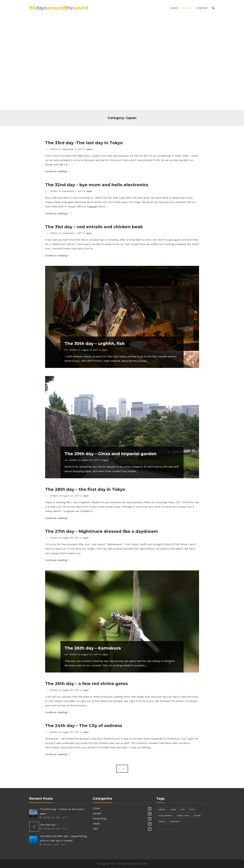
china (173, 810)
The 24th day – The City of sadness (84, 725)
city (183, 810)
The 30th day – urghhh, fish (95, 343)
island (197, 816)
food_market (165, 816)
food (192, 810)
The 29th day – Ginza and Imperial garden (111, 454)
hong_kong (183, 816)
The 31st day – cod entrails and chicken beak (94, 227)
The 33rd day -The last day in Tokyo (84, 143)
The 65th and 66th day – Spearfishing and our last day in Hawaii (63, 838)
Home (174, 8)
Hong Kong (99, 818)
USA (95, 829)
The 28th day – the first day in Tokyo (85, 489)
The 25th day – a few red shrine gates (86, 683)
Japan (89, 149)
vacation (175, 822)
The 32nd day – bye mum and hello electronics (97, 185)
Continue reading (57, 171)
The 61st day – (49, 825)
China (96, 808)
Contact (202, 8)
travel (162, 822)
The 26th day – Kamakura (93, 648)
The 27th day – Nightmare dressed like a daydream (102, 531)
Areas (187, 8)
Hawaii (97, 813)
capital (162, 810)
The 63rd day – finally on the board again (62, 811)
